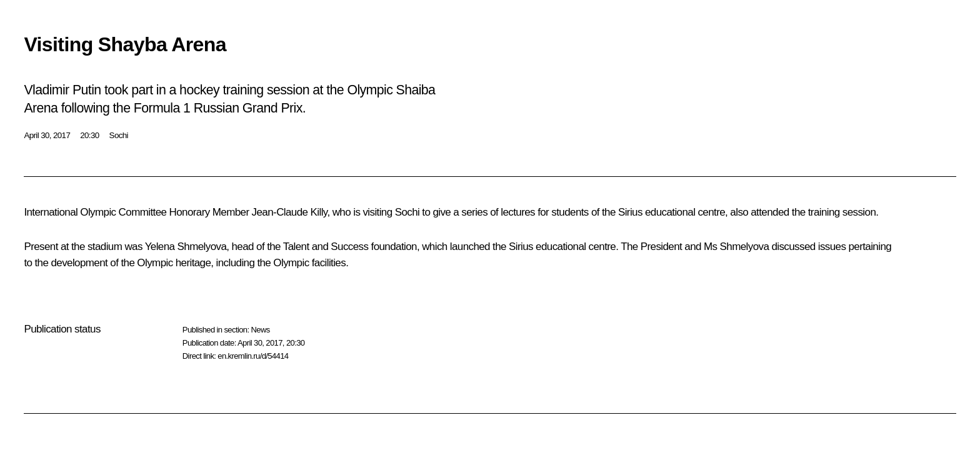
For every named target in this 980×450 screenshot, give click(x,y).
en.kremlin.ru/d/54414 (253, 356)
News (260, 330)
